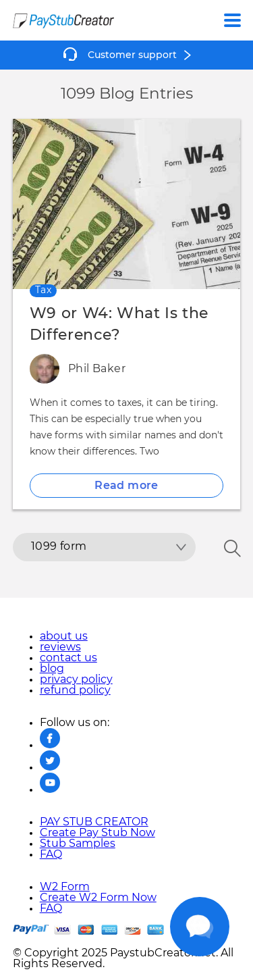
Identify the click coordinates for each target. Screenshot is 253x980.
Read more (126, 486)
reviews (60, 647)
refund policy (75, 690)
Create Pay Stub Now (97, 833)
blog (52, 669)
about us (64, 636)
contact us (68, 658)
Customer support (132, 55)
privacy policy (76, 679)
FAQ (51, 854)
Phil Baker (97, 369)
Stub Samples (78, 844)
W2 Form (65, 887)
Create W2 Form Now (98, 898)
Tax (43, 290)
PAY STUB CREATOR (94, 822)
